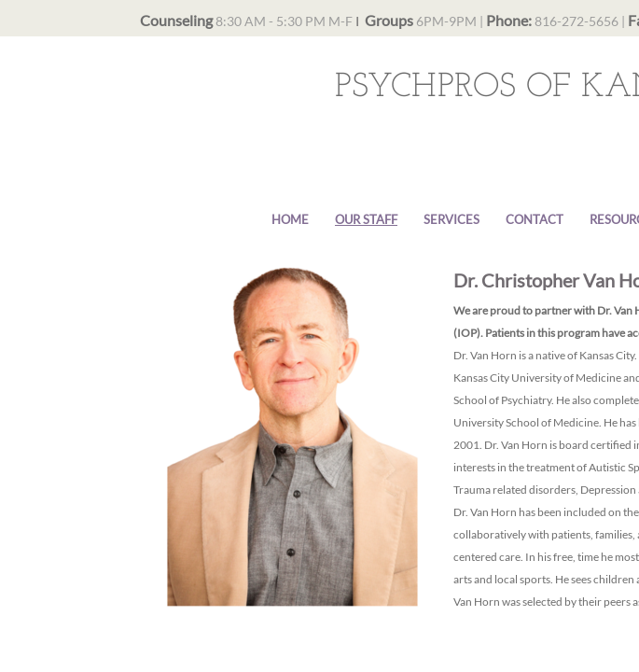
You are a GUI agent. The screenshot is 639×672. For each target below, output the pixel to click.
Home (290, 219)
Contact (535, 219)
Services (451, 219)
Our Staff (366, 219)
